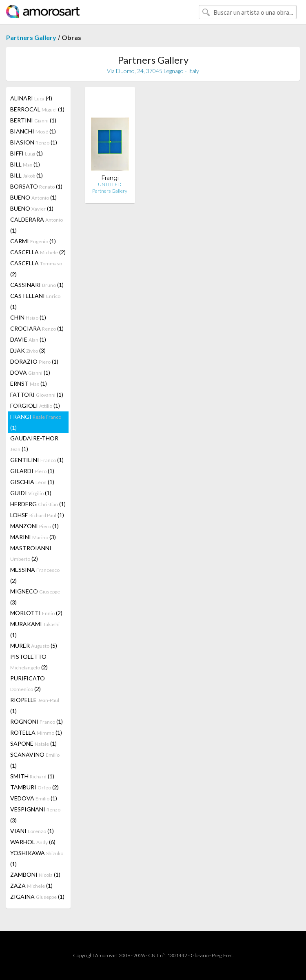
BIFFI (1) (27, 153)
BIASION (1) (34, 142)
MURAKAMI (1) (35, 629)
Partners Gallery (31, 37)
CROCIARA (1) (37, 328)
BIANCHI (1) (33, 131)
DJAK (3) (28, 350)
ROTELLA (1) (36, 732)
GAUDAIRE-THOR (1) (34, 443)
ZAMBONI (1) (35, 874)
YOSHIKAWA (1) (37, 858)
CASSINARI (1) (37, 285)
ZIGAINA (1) (37, 897)
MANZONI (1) (34, 526)
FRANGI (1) (36, 422)
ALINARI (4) (31, 98)
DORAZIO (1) (34, 361)
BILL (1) (25, 164)
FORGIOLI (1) (35, 406)
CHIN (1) (28, 317)
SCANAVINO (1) (35, 760)
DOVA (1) (30, 372)
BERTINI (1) (33, 120)
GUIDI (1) (31, 493)
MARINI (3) (33, 537)
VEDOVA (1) (34, 798)
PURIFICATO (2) (28, 683)
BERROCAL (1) (37, 109)
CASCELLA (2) (38, 252)
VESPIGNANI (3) (35, 815)
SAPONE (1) (33, 743)
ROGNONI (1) (37, 721)
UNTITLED (110, 184)
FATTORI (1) (37, 394)
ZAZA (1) (31, 886)
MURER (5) (34, 646)
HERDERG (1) (38, 504)
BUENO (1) (33, 197)
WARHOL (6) (33, 842)
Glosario (200, 955)
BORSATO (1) (36, 186)
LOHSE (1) (37, 515)
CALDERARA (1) (37, 225)
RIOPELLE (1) (35, 705)
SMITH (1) (32, 776)
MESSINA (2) (35, 575)
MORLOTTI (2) (36, 613)
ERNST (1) (29, 383)
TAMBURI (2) (34, 787)
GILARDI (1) (32, 471)
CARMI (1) (33, 241)
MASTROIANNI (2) (31, 553)
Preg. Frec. (223, 955)
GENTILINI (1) (37, 460)
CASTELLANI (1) (35, 301)
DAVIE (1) (28, 339)
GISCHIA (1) (32, 482)
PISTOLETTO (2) (29, 662)
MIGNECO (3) (35, 597)
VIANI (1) (32, 831)
